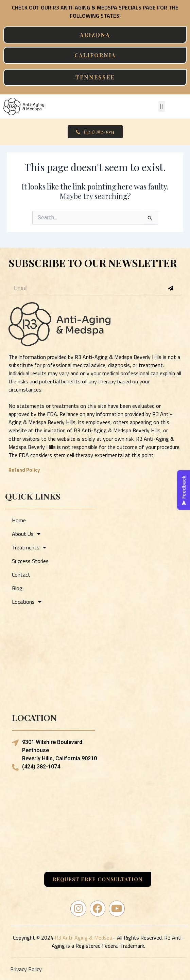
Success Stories (30, 561)
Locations (27, 602)
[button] (162, 106)
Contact (21, 575)
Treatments (29, 547)
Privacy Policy (26, 969)
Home (19, 520)
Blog (17, 588)
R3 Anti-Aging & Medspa (83, 938)
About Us (26, 534)
